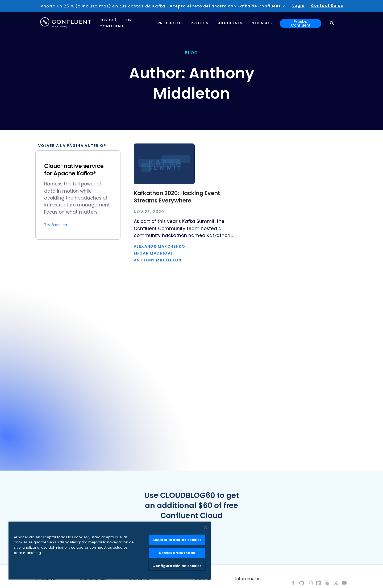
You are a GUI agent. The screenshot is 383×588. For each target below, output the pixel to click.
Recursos (203, 579)
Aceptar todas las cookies (177, 540)
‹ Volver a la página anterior (71, 146)
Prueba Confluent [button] (301, 23)
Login (298, 6)
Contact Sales (327, 6)
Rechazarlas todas (177, 553)
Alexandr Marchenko (159, 246)
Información (248, 579)
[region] (110, 551)
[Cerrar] (205, 527)
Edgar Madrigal (153, 253)
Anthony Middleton (158, 260)
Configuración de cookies (177, 566)
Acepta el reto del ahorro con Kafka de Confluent (225, 6)
